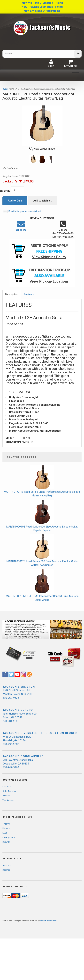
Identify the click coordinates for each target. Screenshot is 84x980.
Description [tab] (12, 294)
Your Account (9, 800)
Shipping (6, 824)
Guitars (5, 89)
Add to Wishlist (42, 201)
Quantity (5, 191)
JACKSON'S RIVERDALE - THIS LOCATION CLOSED (40, 733)
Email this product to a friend (25, 212)
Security (6, 842)
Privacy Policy (9, 837)
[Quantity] (17, 191)
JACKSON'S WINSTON (19, 687)
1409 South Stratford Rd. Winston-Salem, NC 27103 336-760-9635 (17, 694)
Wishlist (6, 796)
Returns (6, 828)
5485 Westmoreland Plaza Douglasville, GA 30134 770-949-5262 (18, 764)
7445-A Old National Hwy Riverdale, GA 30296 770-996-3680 (17, 740)
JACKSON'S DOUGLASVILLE (23, 756)
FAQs (5, 833)
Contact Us (8, 787)
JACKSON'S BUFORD (18, 710)
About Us (7, 865)
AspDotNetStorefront (48, 921)
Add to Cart (15, 201)
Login (51, 63)
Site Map (6, 870)
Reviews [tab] (29, 294)
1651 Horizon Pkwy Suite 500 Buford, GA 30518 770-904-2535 (19, 717)
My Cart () (70, 63)
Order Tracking (9, 791)
